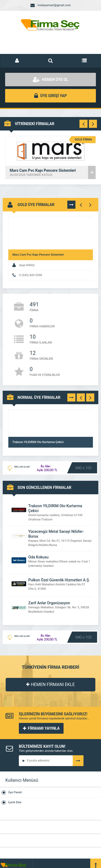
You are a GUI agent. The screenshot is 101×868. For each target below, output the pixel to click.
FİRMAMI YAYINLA (41, 728)
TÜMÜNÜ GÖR (71, 205)
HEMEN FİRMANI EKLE (50, 685)
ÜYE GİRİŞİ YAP (50, 96)
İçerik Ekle (15, 802)
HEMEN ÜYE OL (50, 80)
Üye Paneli (15, 792)
